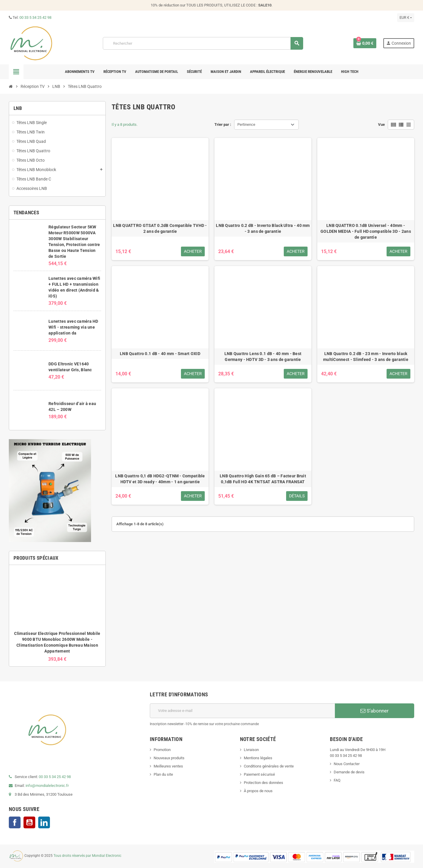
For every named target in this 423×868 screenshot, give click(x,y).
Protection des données (263, 783)
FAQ (337, 780)
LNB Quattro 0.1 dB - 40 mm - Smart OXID (160, 354)
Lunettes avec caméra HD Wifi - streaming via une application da (73, 327)
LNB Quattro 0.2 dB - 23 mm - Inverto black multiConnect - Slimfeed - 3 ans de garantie (366, 357)
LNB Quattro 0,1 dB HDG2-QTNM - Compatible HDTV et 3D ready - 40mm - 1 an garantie (160, 479)
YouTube (29, 822)
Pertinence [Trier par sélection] (246, 124)
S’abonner (375, 711)
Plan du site (163, 774)
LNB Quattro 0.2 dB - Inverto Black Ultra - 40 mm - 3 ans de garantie (263, 228)
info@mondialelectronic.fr (47, 786)
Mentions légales (258, 758)
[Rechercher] (203, 43)
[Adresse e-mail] (242, 711)
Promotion (162, 750)
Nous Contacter (347, 764)
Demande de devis (349, 772)
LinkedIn (44, 822)
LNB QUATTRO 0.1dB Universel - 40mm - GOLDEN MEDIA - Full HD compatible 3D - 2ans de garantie (366, 231)
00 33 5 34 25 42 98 (35, 17)
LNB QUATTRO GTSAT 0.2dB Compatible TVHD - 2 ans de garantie (160, 228)
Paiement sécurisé (259, 774)
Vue (381, 124)
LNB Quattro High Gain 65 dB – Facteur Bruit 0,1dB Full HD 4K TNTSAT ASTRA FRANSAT (263, 479)
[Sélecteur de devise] (406, 18)
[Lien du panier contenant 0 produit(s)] (365, 43)
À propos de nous (258, 791)
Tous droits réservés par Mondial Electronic (87, 856)
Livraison (251, 750)
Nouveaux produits (169, 758)
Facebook (15, 822)
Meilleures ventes (168, 766)
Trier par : (223, 124)
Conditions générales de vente (269, 766)
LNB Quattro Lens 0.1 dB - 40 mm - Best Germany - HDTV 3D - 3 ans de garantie (263, 357)
